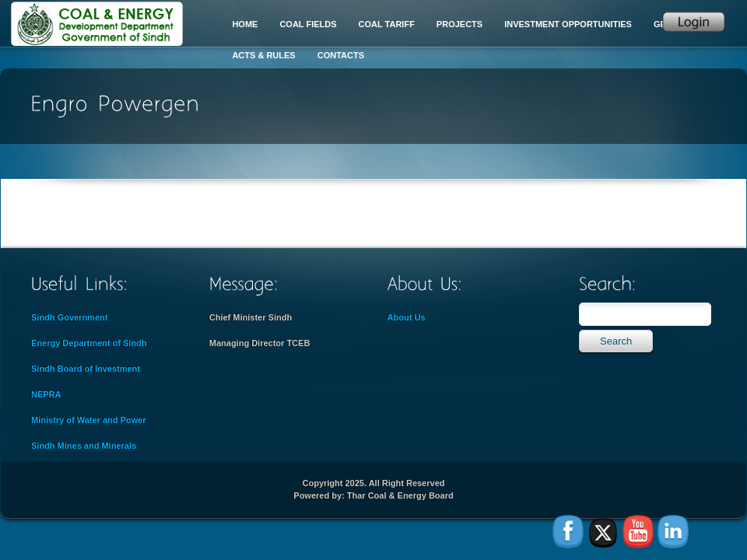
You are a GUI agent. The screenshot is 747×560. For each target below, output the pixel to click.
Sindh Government (69, 317)
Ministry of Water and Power (89, 420)
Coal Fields (308, 24)
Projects (459, 24)
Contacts (341, 55)
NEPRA (46, 394)
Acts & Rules (263, 55)
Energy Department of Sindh (89, 343)
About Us (407, 317)
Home (245, 24)
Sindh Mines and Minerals (84, 446)
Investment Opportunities (568, 24)
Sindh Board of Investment (86, 369)
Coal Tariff (387, 24)
